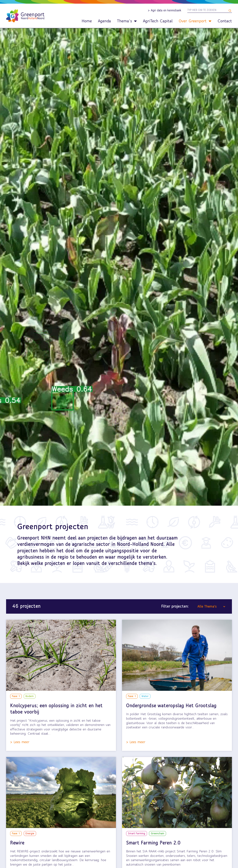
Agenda (104, 21)
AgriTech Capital (158, 21)
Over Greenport (195, 21)
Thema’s (127, 21)
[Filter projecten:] (211, 607)
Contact (225, 21)
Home (87, 21)
